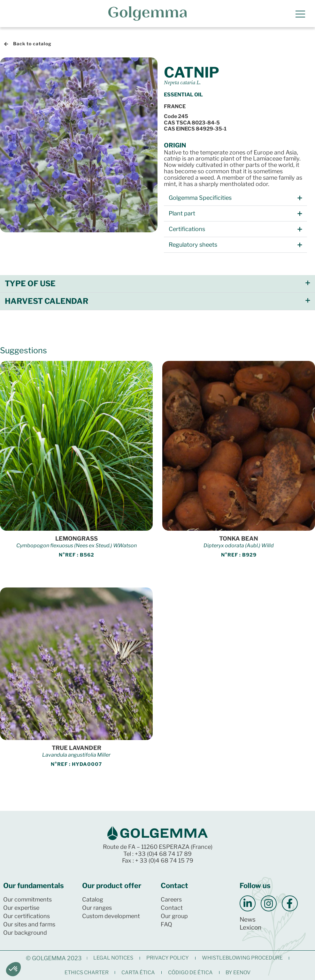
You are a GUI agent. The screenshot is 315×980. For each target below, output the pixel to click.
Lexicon (250, 928)
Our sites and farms (29, 924)
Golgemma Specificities (200, 198)
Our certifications (27, 916)
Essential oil (183, 95)
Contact (172, 908)
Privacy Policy (168, 958)
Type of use (30, 284)
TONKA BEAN (239, 539)
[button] (235, 198)
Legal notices (113, 958)
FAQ (166, 924)
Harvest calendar (46, 301)
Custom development (111, 916)
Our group (174, 916)
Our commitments (27, 899)
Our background (25, 933)
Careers (171, 899)
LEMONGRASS (77, 539)
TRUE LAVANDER (77, 748)
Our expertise (21, 908)
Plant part (182, 214)
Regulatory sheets (193, 245)
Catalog (93, 899)
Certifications (187, 229)
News (248, 920)
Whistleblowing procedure (242, 958)
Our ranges (97, 908)
